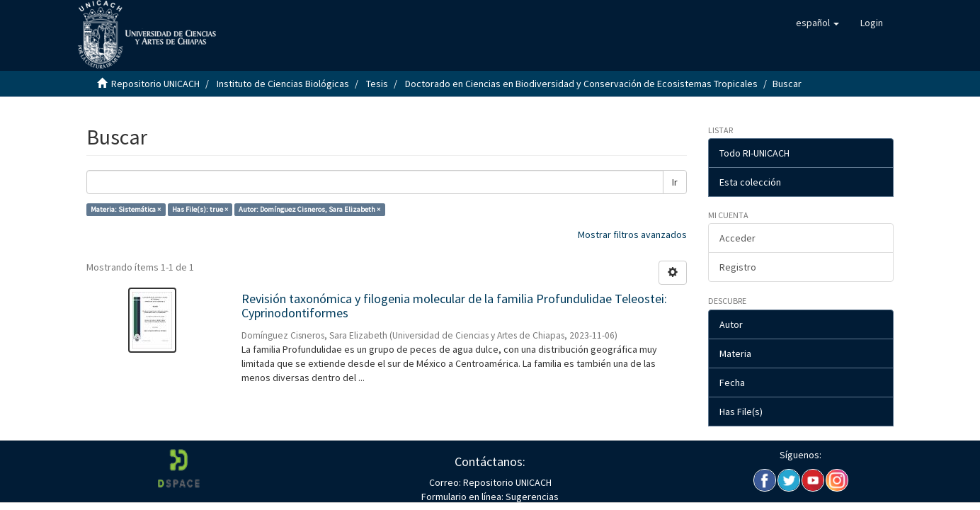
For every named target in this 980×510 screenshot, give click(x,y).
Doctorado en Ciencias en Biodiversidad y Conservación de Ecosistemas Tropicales (581, 84)
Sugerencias (531, 497)
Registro (738, 267)
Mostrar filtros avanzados (632, 234)
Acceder (737, 238)
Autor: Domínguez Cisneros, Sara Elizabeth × (309, 209)
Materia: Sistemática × (126, 209)
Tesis (377, 84)
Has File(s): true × (200, 209)
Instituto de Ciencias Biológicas (283, 84)
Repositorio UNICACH (155, 84)
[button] (817, 23)
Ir (675, 182)
